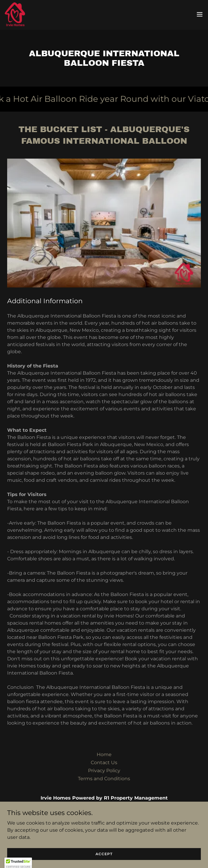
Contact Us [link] (104, 763)
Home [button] (104, 754)
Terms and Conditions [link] (104, 779)
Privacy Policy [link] (104, 771)
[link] (15, 14)
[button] (200, 14)
